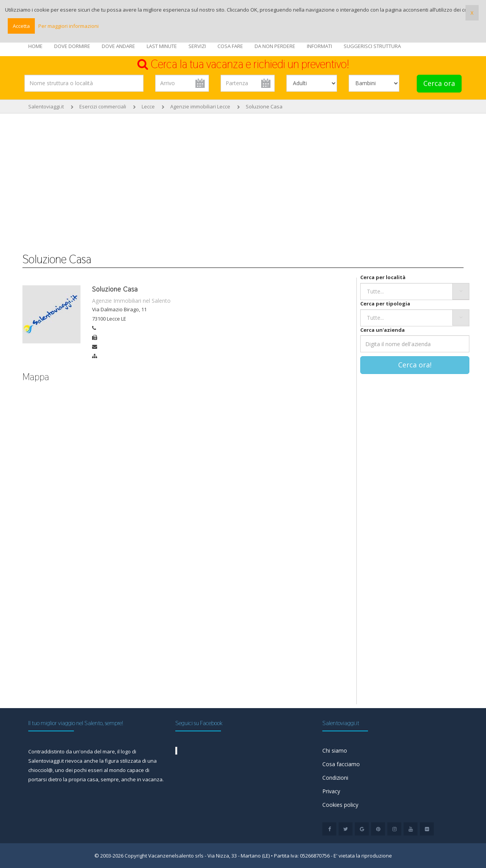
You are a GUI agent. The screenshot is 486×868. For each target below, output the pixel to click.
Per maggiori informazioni (68, 26)
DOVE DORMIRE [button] (72, 46)
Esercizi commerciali (103, 106)
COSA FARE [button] (230, 46)
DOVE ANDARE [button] (118, 46)
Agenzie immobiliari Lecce (200, 106)
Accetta (21, 26)
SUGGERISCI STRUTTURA (372, 46)
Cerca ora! (415, 365)
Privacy (331, 791)
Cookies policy (340, 805)
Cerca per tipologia (385, 304)
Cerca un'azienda (382, 330)
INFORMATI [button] (319, 46)
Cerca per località (383, 277)
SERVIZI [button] (197, 46)
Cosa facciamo (341, 764)
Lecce (148, 106)
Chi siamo (335, 750)
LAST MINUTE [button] (162, 46)
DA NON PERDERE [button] (275, 46)
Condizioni (335, 778)
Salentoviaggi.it (46, 106)
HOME (35, 46)
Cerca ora (439, 83)
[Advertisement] (243, 179)
